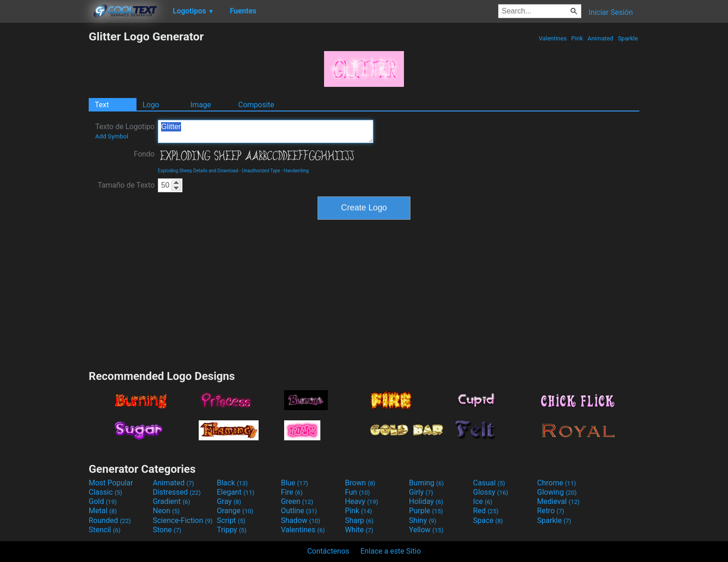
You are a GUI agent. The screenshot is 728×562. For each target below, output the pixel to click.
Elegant (236, 492)
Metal (103, 511)
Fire (292, 492)
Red (486, 511)
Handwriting (296, 171)
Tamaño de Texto (126, 185)
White (359, 530)
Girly (421, 492)
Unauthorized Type (261, 171)
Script (231, 520)
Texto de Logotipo (125, 131)
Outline (299, 511)
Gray (229, 501)
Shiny (423, 520)
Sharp (359, 520)
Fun (357, 492)
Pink (577, 38)
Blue (295, 483)
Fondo (144, 154)
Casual (489, 483)
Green (297, 501)
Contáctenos (328, 551)
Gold (103, 501)
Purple (426, 511)
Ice (483, 501)
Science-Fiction (183, 520)
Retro (551, 511)
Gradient (171, 501)
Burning (426, 483)
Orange (235, 511)
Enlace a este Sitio (390, 551)
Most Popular (111, 483)
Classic (105, 492)
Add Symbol (112, 136)
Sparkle (628, 38)
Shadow (301, 520)
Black (232, 483)
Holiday (426, 501)
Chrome (557, 483)
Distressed (177, 492)
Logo (151, 105)
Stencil (104, 530)
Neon (166, 511)
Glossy (491, 492)
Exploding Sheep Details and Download (198, 171)
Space (488, 520)
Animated (600, 38)
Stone (167, 530)
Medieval (559, 501)
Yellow (426, 530)
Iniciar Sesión (611, 12)
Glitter (266, 131)
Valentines (553, 38)
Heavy (361, 501)
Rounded (110, 520)
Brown (360, 483)
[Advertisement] (44, 169)
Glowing (557, 492)
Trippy (232, 530)
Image (201, 105)
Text (102, 105)
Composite (256, 105)
